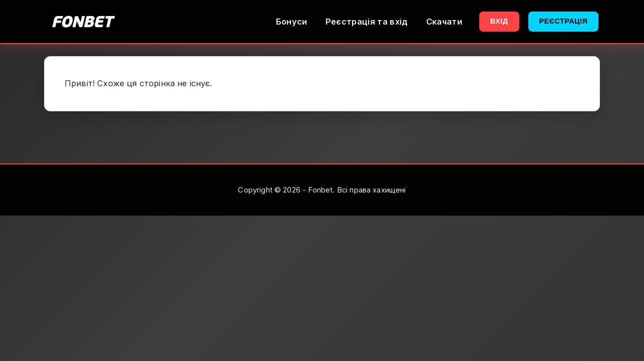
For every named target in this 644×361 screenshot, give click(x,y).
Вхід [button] (499, 21)
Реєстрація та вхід (367, 22)
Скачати (444, 22)
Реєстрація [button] (564, 21)
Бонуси (292, 22)
